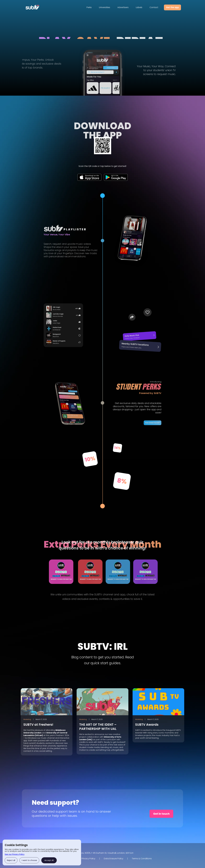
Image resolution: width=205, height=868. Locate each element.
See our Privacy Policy (15, 854)
